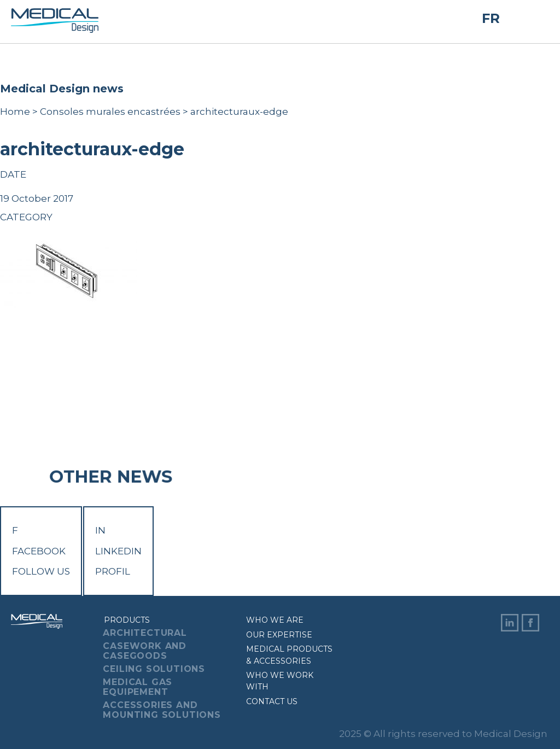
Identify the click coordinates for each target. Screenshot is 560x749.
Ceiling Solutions (154, 669)
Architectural (145, 633)
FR (491, 19)
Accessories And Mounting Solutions (162, 710)
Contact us (272, 701)
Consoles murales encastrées (110, 112)
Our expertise (279, 635)
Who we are (275, 620)
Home (15, 112)
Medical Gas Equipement (138, 687)
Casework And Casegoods (145, 651)
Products (127, 620)
